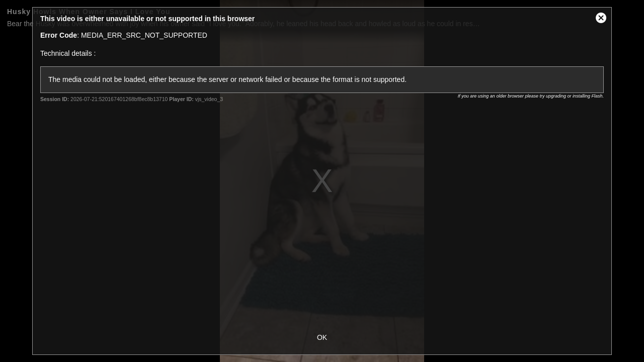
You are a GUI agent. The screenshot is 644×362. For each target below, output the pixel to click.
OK (322, 337)
